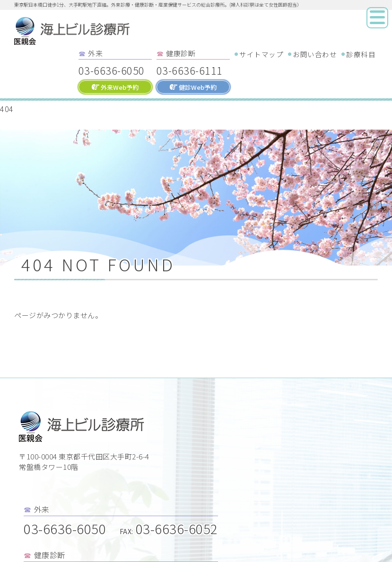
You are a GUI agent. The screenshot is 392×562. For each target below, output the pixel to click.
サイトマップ (261, 54)
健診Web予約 (193, 87)
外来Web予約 (115, 87)
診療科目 (361, 54)
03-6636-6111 (190, 70)
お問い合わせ (315, 54)
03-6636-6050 (112, 70)
